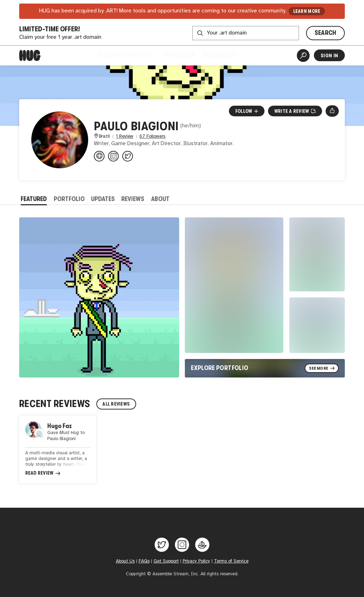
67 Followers (152, 136)
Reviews (133, 199)
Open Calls (179, 55)
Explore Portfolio (220, 368)
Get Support (166, 561)
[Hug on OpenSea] (202, 545)
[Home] (30, 56)
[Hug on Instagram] (182, 545)
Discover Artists (127, 55)
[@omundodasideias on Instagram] (113, 156)
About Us (125, 561)
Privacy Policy (196, 561)
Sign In (329, 56)
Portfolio (69, 199)
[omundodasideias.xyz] (99, 156)
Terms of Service (231, 561)
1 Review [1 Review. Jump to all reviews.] (125, 136)
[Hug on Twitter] (162, 545)
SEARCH (326, 33)
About (160, 199)
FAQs (144, 561)
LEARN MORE (307, 11)
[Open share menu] (332, 111)
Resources (221, 55)
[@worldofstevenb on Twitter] (128, 156)
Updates (103, 199)
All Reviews (116, 404)
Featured (34, 199)
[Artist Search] (303, 56)
